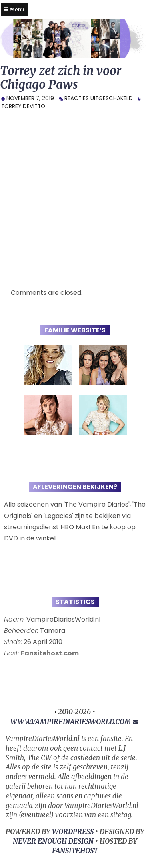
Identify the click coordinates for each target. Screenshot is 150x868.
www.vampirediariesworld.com (71, 722)
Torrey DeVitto (23, 106)
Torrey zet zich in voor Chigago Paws (61, 78)
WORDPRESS (73, 832)
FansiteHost (75, 851)
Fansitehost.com (50, 653)
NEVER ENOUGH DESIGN (53, 841)
